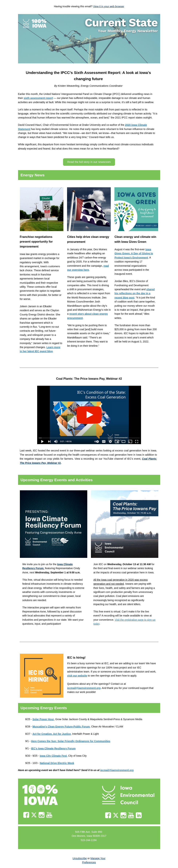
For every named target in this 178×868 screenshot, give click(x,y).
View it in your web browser (109, 6)
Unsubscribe (80, 858)
